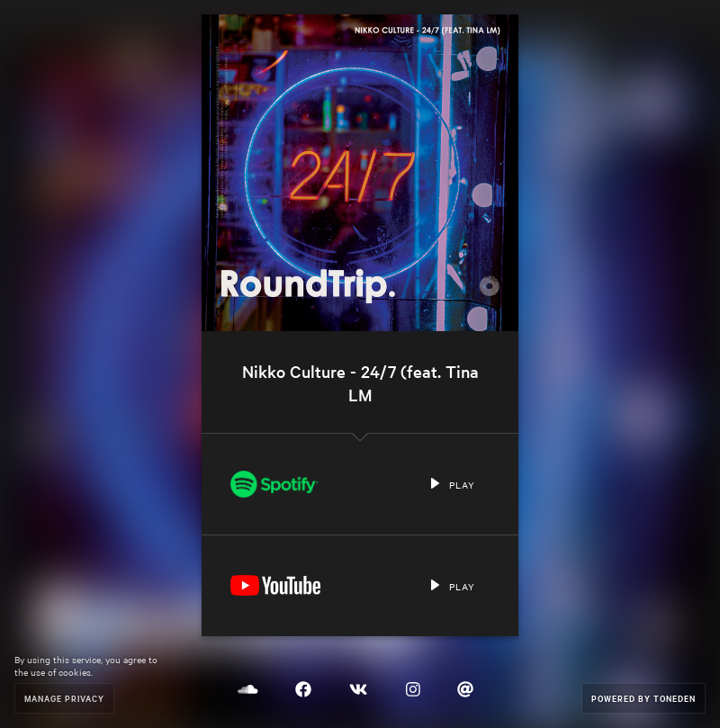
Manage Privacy (64, 698)
